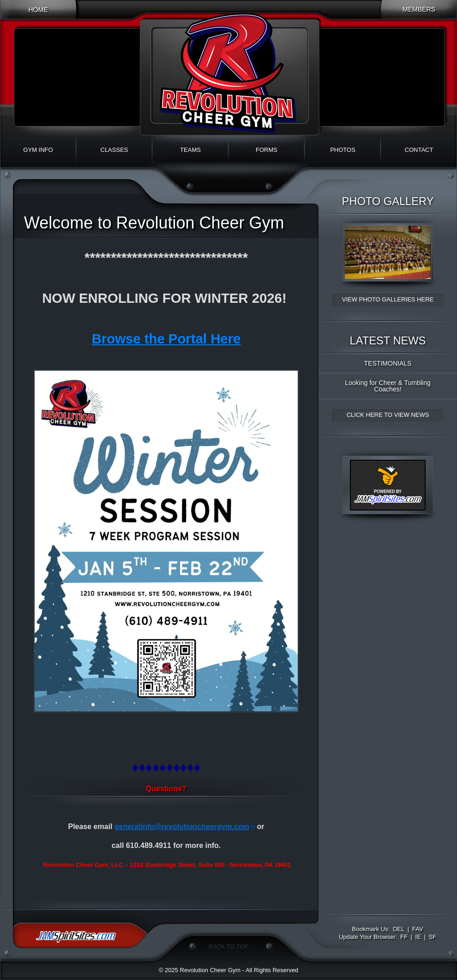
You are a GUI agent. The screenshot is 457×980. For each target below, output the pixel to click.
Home (38, 10)
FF (404, 937)
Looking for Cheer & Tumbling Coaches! (388, 386)
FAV (418, 929)
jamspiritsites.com (80, 935)
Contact (419, 150)
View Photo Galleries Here (388, 299)
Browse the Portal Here (166, 339)
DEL (399, 929)
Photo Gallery (388, 201)
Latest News (388, 341)
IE (418, 937)
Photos (343, 150)
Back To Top (228, 947)
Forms (267, 150)
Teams (190, 150)
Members (419, 9)
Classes (114, 150)
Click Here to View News (388, 415)
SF (432, 937)
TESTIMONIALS (388, 363)
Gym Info (38, 150)
